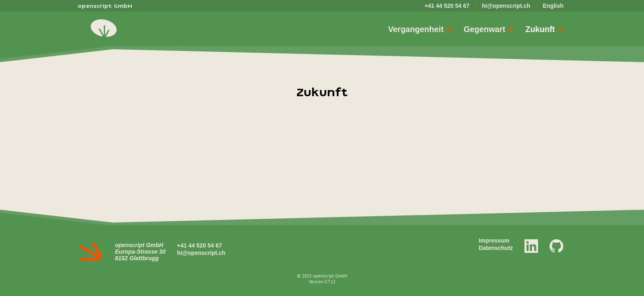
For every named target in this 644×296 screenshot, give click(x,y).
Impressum (494, 240)
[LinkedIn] (531, 245)
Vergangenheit (420, 29)
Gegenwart (489, 29)
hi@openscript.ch (506, 6)
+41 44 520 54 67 (447, 6)
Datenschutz (496, 248)
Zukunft (544, 29)
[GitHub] (557, 245)
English (553, 6)
